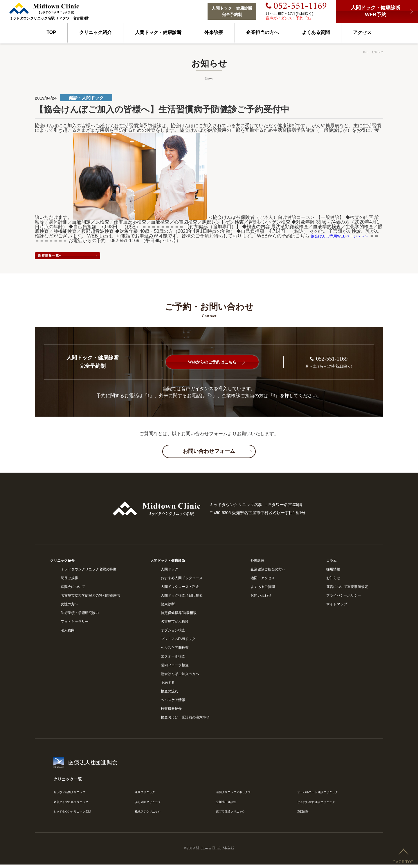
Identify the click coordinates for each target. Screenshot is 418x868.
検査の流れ (170, 693)
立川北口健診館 (228, 804)
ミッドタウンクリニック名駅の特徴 (89, 571)
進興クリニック (147, 794)
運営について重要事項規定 (347, 588)
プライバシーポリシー (344, 597)
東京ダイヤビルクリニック (74, 804)
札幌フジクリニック (150, 814)
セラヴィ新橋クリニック (73, 794)
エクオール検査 (173, 658)
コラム (331, 562)
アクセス (362, 32)
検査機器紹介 (171, 710)
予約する (168, 684)
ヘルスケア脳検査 (175, 649)
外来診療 (214, 32)
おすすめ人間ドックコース (182, 580)
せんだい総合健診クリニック (320, 804)
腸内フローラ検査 (175, 667)
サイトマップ (337, 606)
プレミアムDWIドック (178, 641)
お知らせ (376, 52)
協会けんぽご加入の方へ (180, 676)
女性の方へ (69, 606)
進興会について (73, 588)
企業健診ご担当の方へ (268, 571)
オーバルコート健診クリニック (322, 794)
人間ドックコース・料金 (180, 588)
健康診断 (168, 606)
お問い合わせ (261, 597)
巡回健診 (304, 814)
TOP (51, 32)
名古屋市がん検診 (175, 623)
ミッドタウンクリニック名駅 (76, 814)
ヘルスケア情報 (173, 702)
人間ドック (170, 571)
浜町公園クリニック (150, 804)
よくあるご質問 (263, 588)
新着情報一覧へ (75, 257)
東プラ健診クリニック (233, 814)
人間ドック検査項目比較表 (182, 597)
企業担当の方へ (262, 32)
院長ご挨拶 (69, 580)
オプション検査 (173, 632)
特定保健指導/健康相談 (179, 615)
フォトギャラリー (75, 623)
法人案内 (68, 632)
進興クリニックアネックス (237, 794)
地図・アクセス (263, 580)
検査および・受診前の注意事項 (185, 719)
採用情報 (333, 571)
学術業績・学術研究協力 (80, 615)
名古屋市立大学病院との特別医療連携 (90, 597)
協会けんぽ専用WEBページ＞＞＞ (346, 236)
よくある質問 (316, 32)
